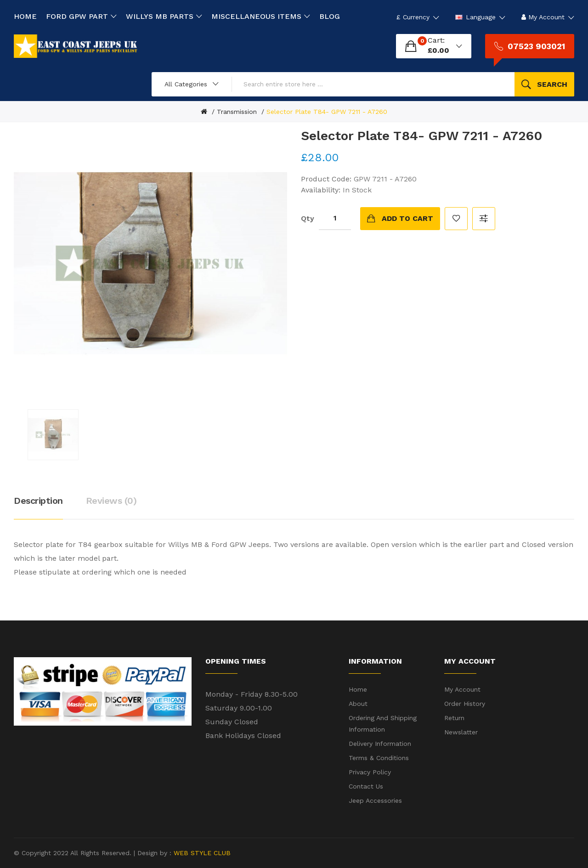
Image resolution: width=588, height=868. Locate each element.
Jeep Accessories (375, 800)
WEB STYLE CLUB (201, 853)
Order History (465, 704)
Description (38, 501)
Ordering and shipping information (383, 724)
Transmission (237, 112)
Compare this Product (484, 219)
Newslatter (461, 732)
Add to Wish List (456, 219)
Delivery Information (380, 744)
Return (454, 718)
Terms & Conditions (379, 758)
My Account (462, 689)
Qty (308, 218)
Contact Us (366, 786)
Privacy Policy (370, 772)
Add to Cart (407, 218)
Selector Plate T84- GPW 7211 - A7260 (327, 112)
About (358, 704)
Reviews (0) (111, 501)
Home (358, 689)
